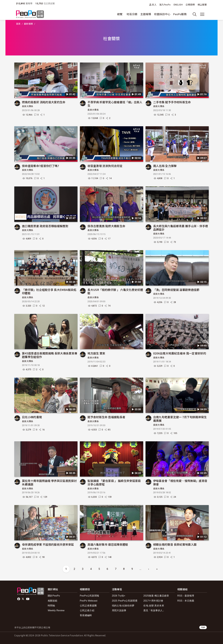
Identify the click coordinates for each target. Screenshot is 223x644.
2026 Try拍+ (119, 596)
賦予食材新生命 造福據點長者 (106, 417)
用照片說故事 (119, 610)
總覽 (120, 14)
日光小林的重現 (32, 417)
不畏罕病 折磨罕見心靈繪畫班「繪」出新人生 (115, 104)
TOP (203, 627)
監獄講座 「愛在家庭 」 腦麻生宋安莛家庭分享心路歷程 (114, 482)
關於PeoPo (54, 596)
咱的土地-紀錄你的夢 (123, 606)
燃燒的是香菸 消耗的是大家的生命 (44, 102)
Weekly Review (56, 610)
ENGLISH (178, 5)
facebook (19, 599)
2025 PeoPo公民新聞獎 (125, 601)
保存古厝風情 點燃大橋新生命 (106, 226)
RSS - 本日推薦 (186, 601)
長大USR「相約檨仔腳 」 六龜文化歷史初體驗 (115, 291)
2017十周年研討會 (153, 601)
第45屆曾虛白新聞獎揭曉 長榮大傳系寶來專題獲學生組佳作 (50, 355)
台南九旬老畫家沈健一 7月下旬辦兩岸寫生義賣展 (180, 419)
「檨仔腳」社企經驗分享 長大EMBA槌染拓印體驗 (49, 291)
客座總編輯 (86, 615)
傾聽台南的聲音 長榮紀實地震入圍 (175, 544)
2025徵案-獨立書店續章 (156, 596)
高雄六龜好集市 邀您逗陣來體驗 (108, 544)
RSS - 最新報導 (186, 596)
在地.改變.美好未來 (154, 606)
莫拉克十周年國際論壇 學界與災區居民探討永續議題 (49, 482)
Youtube (28, 599)
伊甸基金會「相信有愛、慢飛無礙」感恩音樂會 (180, 482)
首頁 (18, 24)
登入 (154, 5)
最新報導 (28, 24)
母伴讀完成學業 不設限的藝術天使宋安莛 (48, 544)
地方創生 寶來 (96, 353)
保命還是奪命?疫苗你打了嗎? (40, 166)
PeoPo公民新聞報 (90, 596)
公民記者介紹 (87, 610)
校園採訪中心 (162, 14)
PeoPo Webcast (89, 601)
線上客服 (202, 5)
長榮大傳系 (28, 106)
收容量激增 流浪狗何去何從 (105, 166)
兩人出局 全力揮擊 (165, 166)
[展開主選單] (202, 14)
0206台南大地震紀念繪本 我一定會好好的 (180, 353)
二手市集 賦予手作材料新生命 (172, 102)
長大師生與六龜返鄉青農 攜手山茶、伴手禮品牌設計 (181, 228)
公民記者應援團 (88, 606)
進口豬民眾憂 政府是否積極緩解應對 (45, 226)
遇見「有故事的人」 (154, 610)
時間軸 (51, 606)
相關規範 (53, 601)
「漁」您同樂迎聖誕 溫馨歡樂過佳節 (176, 290)
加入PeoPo (165, 5)
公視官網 (190, 5)
